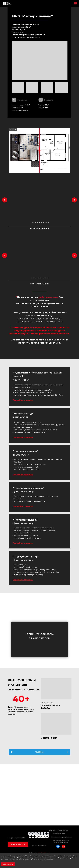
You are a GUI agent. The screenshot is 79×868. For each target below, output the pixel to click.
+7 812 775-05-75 (59, 830)
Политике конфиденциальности (42, 860)
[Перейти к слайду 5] (38, 223)
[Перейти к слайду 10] (47, 223)
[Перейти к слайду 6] (39, 223)
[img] (56, 689)
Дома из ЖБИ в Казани (40, 846)
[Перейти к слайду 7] (41, 223)
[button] (18, 844)
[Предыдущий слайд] (5, 200)
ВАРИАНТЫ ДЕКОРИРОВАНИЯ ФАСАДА (50, 705)
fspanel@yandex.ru (59, 834)
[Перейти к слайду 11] (49, 223)
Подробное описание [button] (23, 400)
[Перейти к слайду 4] (36, 223)
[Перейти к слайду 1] (30, 223)
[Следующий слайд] (74, 200)
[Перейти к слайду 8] (43, 223)
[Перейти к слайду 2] (32, 223)
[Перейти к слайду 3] (34, 223)
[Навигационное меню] (76, 3)
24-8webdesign (44, 853)
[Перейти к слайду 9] (45, 223)
